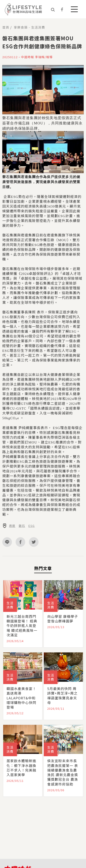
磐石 (22, 526)
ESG (31, 526)
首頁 (6, 27)
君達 (12, 526)
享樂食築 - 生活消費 (29, 27)
